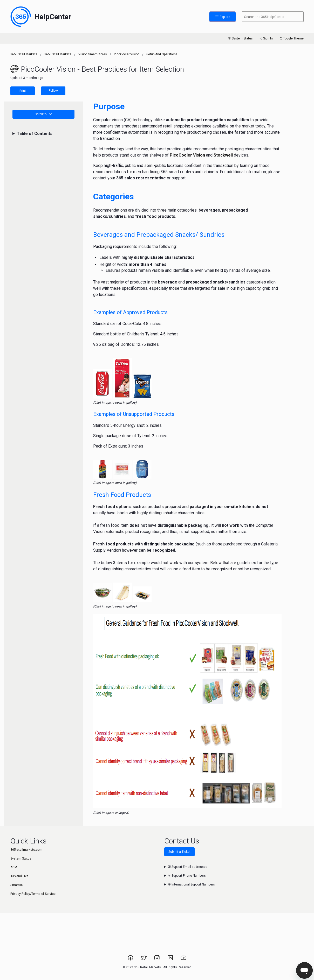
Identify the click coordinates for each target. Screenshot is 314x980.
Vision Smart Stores (93, 54)
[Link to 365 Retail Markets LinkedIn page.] (171, 959)
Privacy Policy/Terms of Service (33, 894)
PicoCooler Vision (127, 54)
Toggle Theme (291, 38)
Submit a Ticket (179, 852)
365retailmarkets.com (26, 850)
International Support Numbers (191, 884)
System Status (240, 38)
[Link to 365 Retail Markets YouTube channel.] (183, 959)
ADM (14, 867)
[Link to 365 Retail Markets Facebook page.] (131, 959)
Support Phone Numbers (187, 876)
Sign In (266, 38)
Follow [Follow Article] (53, 91)
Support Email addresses (187, 867)
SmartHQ (17, 885)
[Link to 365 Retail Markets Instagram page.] (157, 959)
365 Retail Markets (24, 54)
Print (23, 91)
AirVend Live (19, 876)
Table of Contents (35, 134)
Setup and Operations (162, 54)
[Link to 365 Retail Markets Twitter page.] (144, 959)
